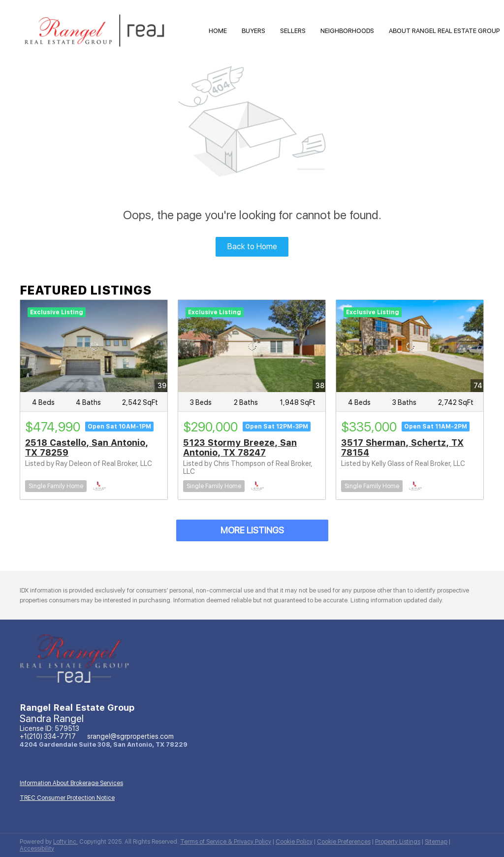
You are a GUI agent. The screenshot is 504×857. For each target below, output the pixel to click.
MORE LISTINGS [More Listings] (252, 530)
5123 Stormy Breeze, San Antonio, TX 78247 (240, 447)
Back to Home (252, 247)
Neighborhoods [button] (347, 31)
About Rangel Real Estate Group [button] (444, 31)
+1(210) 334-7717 (48, 736)
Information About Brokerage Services (71, 783)
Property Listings (398, 842)
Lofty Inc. (65, 842)
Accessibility (37, 849)
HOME (218, 31)
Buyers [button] (253, 31)
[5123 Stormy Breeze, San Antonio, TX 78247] (252, 346)
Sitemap (436, 842)
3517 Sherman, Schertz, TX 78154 (402, 447)
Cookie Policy (294, 842)
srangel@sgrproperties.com (130, 736)
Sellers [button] (293, 31)
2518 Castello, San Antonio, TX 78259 (87, 447)
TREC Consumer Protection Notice (67, 798)
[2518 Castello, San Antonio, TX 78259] (94, 346)
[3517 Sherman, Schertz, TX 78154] (410, 346)
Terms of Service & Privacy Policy (226, 842)
